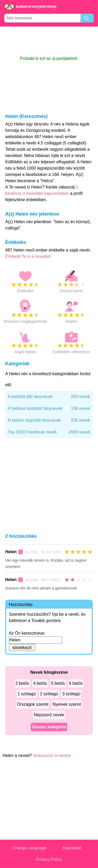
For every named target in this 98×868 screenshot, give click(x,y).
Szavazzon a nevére (52, 755)
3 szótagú (71, 694)
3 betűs (22, 683)
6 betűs (76, 683)
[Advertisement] (49, 41)
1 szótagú (27, 694)
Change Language (30, 848)
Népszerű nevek (49, 715)
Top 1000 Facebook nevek (49, 432)
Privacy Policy (49, 859)
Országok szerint (33, 704)
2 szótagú (49, 694)
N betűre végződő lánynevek (49, 420)
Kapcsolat (72, 848)
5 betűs (58, 683)
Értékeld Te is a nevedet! (28, 256)
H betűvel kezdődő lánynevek (49, 409)
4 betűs (40, 683)
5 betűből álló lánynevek (49, 397)
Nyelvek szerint (67, 704)
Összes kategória (49, 727)
